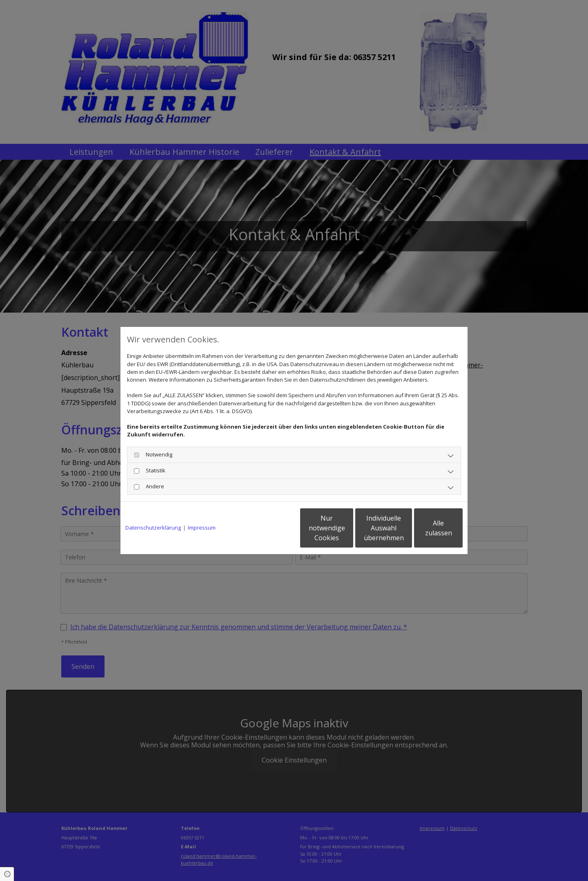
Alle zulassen (425, 528)
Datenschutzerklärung (153, 528)
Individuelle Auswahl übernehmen (347, 528)
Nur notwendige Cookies (270, 528)
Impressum (202, 528)
